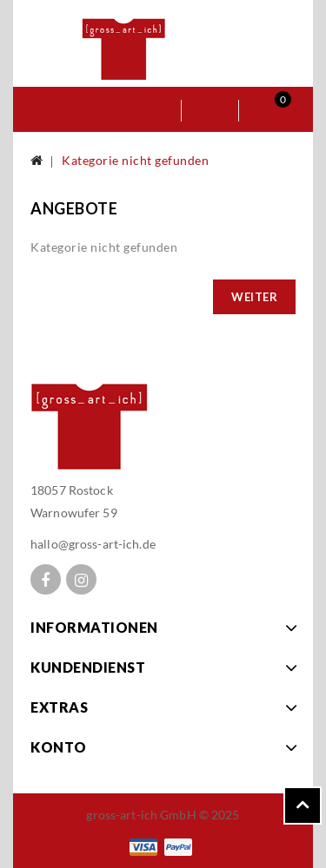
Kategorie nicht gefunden (135, 160)
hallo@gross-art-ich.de (93, 544)
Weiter (254, 297)
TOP (303, 806)
